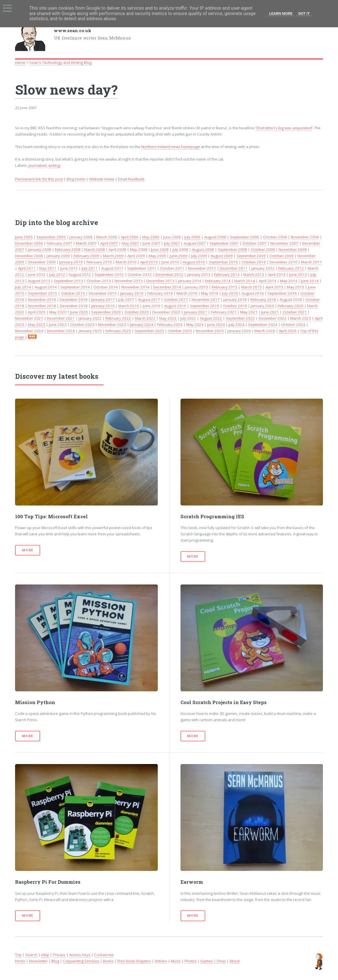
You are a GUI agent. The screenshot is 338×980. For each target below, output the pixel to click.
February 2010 (99, 262)
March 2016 (187, 293)
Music (176, 961)
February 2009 (86, 256)
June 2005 (24, 237)
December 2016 (74, 299)
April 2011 (27, 268)
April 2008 (117, 249)
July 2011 (90, 268)
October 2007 (255, 243)
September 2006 (245, 237)
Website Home (102, 179)
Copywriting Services (81, 961)
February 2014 (218, 281)
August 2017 (149, 299)
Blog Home (76, 179)
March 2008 (95, 249)
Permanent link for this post (39, 179)
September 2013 (68, 281)
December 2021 (61, 318)
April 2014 (268, 281)
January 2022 (90, 318)
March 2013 (254, 274)
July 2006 (192, 237)
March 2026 (265, 331)
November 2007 (284, 243)
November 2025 (210, 331)
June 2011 (69, 268)
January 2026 (239, 331)
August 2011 (112, 268)
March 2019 (129, 306)
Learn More (281, 13)
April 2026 (288, 331)
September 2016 (282, 293)
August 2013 (39, 281)
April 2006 (130, 237)
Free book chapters (134, 961)
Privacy (59, 955)
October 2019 (235, 306)
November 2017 (206, 299)
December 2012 (169, 274)
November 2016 (42, 299)
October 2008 (263, 249)
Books (108, 961)
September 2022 (240, 318)
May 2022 (168, 318)
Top (18, 955)
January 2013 (199, 274)
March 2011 (311, 262)
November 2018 (42, 306)
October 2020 (137, 312)
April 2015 (274, 287)
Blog (55, 961)
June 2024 (216, 324)
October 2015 (73, 293)
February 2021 (224, 312)
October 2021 (295, 312)
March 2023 (301, 318)
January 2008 (40, 249)
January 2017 (103, 299)
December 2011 (234, 268)
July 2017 (126, 299)
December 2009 (42, 262)
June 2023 (58, 324)
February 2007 (59, 243)
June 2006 (172, 237)
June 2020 (79, 312)
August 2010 (194, 262)
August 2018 (291, 299)
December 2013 (160, 281)
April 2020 (37, 312)
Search (31, 955)
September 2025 (149, 331)
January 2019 (103, 306)
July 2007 (172, 243)
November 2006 (305, 237)
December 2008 (29, 256)
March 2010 (126, 262)
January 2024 (142, 324)
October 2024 (293, 324)
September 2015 (42, 293)
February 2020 (291, 306)
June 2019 (152, 306)
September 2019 (205, 306)
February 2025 (118, 331)
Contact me (104, 955)
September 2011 (142, 268)
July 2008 (180, 249)
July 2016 (230, 293)
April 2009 (136, 256)
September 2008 (232, 249)
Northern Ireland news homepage (171, 147)
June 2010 (170, 262)
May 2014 (289, 281)
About (235, 961)
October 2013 (99, 281)
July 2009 (199, 256)
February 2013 (227, 274)
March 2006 (107, 237)
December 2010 (283, 262)
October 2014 (106, 287)
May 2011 (48, 268)
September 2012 (109, 274)
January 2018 (235, 299)
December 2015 (103, 293)
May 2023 (37, 324)
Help (45, 955)
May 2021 (249, 312)
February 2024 (170, 324)
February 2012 (291, 268)
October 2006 (275, 237)
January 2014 (190, 281)
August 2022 (211, 318)
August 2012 (80, 274)
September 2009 (251, 256)
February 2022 (118, 318)
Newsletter (38, 961)
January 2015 (196, 287)
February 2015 (225, 287)
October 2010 (254, 262)
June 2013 (298, 274)
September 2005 (51, 237)
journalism (38, 165)
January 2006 (81, 237)
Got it (304, 13)
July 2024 (237, 324)
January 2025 (90, 331)
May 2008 (139, 249)
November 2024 (29, 331)
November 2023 (112, 324)
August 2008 (203, 249)
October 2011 (172, 268)
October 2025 (180, 331)
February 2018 (263, 299)
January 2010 (71, 262)
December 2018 (74, 306)
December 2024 (61, 331)
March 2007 (86, 243)
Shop (221, 961)
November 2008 (293, 249)
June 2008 (160, 249)
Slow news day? (66, 90)
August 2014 (46, 287)
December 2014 (167, 287)
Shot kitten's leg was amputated (284, 128)
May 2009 (157, 256)
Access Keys (80, 955)
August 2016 (253, 293)
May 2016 (210, 293)
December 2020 (166, 312)
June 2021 (270, 312)
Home (20, 63)
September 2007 (224, 243)
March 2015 (251, 287)
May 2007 (130, 243)
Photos (191, 961)
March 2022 (145, 318)
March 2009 (113, 256)
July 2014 (23, 287)
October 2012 (140, 274)
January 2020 (262, 306)
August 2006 (215, 237)
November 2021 (29, 318)
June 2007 (152, 243)
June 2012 (37, 274)
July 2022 (188, 318)
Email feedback (131, 179)
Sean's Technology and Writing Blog (60, 63)
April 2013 (277, 274)
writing (54, 165)
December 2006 (29, 243)
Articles (161, 961)
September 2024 (263, 324)
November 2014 (135, 287)
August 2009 (222, 256)
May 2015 (296, 287)
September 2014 (75, 287)
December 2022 (273, 318)
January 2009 (58, 256)
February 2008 (68, 249)
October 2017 (176, 299)
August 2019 (175, 306)
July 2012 (57, 274)
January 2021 (196, 312)
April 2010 (149, 262)
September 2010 (223, 262)
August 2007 (195, 243)
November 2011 (202, 268)
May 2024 (195, 324)
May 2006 (151, 237)
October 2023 (82, 324)
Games (207, 961)
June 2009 (179, 256)
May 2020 (58, 312)
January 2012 (263, 268)
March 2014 (245, 281)
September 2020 (106, 312)
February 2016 (160, 293)
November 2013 (129, 281)
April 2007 (109, 243)
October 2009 (282, 256)
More (27, 550)
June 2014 (310, 281)
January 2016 (132, 293)
